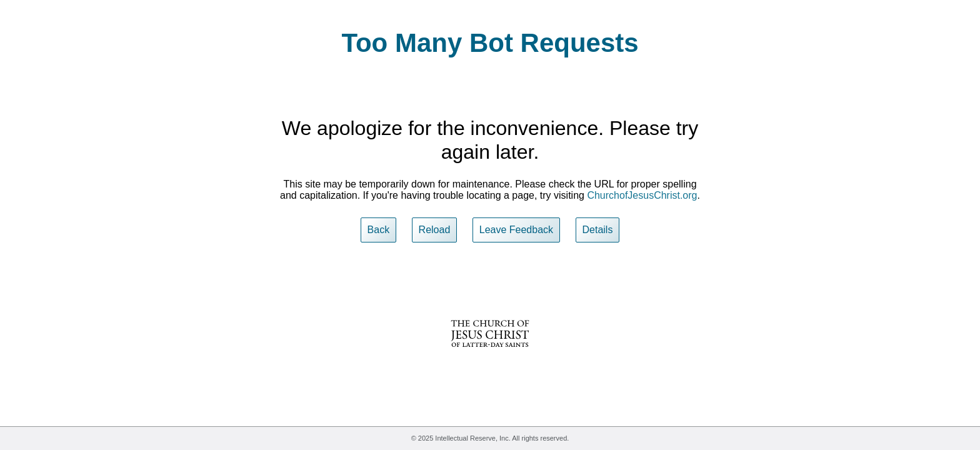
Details (598, 230)
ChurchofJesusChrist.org (642, 195)
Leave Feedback (516, 230)
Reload (435, 230)
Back (379, 230)
